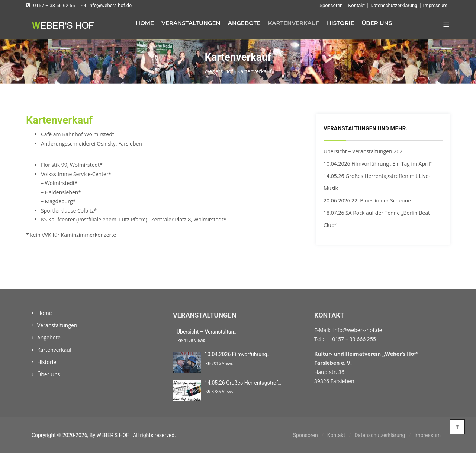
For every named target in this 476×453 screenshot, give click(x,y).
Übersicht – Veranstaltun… (207, 332)
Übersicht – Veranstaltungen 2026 (364, 151)
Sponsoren (331, 5)
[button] (443, 25)
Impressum (435, 5)
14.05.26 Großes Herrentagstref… (243, 383)
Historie (341, 23)
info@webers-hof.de (358, 330)
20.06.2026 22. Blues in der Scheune (367, 200)
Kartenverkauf (294, 23)
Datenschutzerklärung (394, 5)
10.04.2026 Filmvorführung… (238, 354)
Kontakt (356, 5)
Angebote (244, 23)
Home (145, 23)
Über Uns (377, 23)
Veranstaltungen (191, 23)
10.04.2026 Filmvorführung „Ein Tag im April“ (378, 164)
